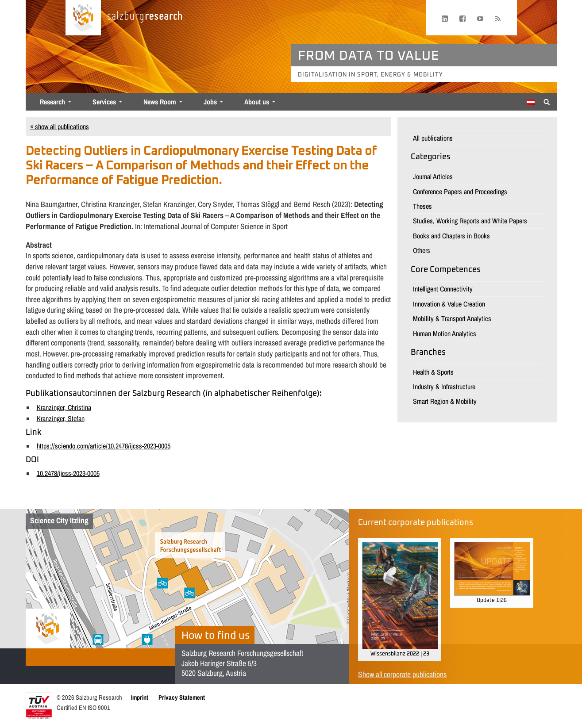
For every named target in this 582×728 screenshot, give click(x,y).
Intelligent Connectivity (443, 289)
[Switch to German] (531, 102)
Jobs (210, 102)
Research (52, 102)
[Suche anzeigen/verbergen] (547, 101)
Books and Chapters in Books (451, 236)
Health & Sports (433, 372)
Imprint (140, 697)
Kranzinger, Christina (64, 407)
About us (257, 102)
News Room (160, 102)
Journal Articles (433, 176)
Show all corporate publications (402, 674)
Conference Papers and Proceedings (460, 192)
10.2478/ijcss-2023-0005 (68, 473)
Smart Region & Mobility (445, 401)
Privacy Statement (182, 697)
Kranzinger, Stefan (61, 418)
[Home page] (83, 18)
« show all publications (60, 126)
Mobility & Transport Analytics (452, 318)
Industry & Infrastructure (444, 387)
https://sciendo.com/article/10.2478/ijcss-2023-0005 (104, 446)
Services (104, 102)
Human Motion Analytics (445, 333)
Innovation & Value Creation (449, 304)
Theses (422, 206)
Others (422, 250)
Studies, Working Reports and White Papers (470, 221)
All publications (433, 138)
